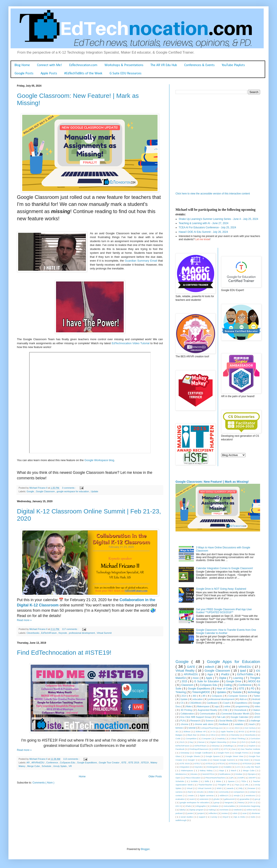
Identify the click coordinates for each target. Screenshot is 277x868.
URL (247, 785)
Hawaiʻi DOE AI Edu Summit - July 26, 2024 (203, 232)
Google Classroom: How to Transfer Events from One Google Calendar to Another (226, 631)
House (257, 760)
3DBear (187, 731)
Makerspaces (188, 770)
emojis (237, 795)
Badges (179, 735)
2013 (237, 728)
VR (70, 766)
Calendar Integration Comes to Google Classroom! (224, 568)
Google (31, 491)
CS (182, 703)
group (217, 802)
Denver (202, 742)
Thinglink (255, 678)
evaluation (180, 799)
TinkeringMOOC (202, 692)
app (217, 706)
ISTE (124, 763)
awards (231, 788)
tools (253, 817)
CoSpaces (217, 696)
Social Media (226, 721)
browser (252, 788)
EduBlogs (229, 746)
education (198, 699)
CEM (223, 735)
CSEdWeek (195, 703)
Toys (237, 785)
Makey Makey (207, 770)
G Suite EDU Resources (125, 73)
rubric (235, 813)
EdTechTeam (201, 746)
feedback (224, 724)
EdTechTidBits (246, 674)
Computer (207, 738)
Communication (208, 714)
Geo (234, 749)
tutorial (192, 728)
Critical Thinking (238, 738)
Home (82, 776)
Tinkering (181, 692)
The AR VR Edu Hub (164, 65)
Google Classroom (46, 491)
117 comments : (70, 629)
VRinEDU (245, 667)
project (201, 813)
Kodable (228, 767)
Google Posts (24, 73)
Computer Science (238, 696)
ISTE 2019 (134, 763)
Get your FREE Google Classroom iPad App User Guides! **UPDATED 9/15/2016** (224, 611)
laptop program (197, 810)
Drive (234, 742)
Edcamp (216, 746)
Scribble (195, 781)
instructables (230, 806)
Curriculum (255, 738)
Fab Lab (221, 717)
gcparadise (245, 799)
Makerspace (204, 706)
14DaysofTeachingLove (212, 728)
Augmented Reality (208, 710)
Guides (204, 760)
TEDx (244, 781)
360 (195, 696)
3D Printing (187, 710)
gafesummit (230, 799)
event (192, 799)
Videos (242, 721)
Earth (253, 742)
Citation (256, 710)
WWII (219, 788)
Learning (239, 678)
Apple (209, 678)
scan (245, 813)
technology (254, 692)
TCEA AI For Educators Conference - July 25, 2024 (207, 227)
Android (256, 699)
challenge (255, 721)
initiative (215, 806)
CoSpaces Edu (68, 763)
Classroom (188, 685)
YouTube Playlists (233, 65)
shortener (256, 813)
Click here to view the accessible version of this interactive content (213, 194)
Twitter (257, 696)
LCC (238, 767)
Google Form (224, 753)
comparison (239, 792)
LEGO (257, 717)
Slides (219, 781)
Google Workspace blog (99, 460)
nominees (224, 810)
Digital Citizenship (218, 742)
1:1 (229, 728)
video (257, 706)
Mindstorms (181, 774)
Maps (222, 770)
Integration (185, 767)
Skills (207, 781)
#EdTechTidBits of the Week (83, 73)
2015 (185, 681)
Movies (194, 774)
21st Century (250, 728)
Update (95, 491)
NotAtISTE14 (209, 774)
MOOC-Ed (254, 681)
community (224, 792)
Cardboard (212, 703)
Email (241, 746)
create (191, 795)
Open (178, 778)
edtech (210, 667)
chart (190, 792)
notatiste (239, 724)
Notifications (225, 774)
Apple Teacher (227, 731)
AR (28, 763)
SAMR (241, 778)
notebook (238, 810)
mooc (196, 678)
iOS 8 (178, 806)
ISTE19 (145, 763)
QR (232, 778)
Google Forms (242, 753)
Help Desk (244, 760)
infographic (201, 806)
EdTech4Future (49, 633)
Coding (228, 685)
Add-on (244, 699)
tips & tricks (240, 817)
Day (192, 742)
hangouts (229, 802)
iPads (189, 806)
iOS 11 (253, 802)
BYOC (242, 731)
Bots (204, 735)
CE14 (213, 735)
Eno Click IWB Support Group (196, 717)
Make (189, 706)
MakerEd (181, 678)
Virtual (190, 788)
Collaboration (188, 714)
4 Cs (214, 731)
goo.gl (257, 799)
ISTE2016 (233, 763)
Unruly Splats (60, 766)
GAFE (192, 667)
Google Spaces (213, 756)
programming (243, 706)
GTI (226, 749)
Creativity (221, 738)
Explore (252, 746)
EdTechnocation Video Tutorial (131, 343)
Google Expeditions (87, 763)
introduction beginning (250, 806)
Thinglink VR (224, 785)
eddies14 (224, 795)
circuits (200, 792)
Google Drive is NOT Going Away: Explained (221, 589)
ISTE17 (198, 763)
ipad (243, 671)
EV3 (244, 742)
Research (195, 721)
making (212, 810)
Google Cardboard (204, 753)
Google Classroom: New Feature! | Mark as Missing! (212, 482)
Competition (192, 738)
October (239, 774)
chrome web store (204, 724)
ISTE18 (209, 763)
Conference (53, 763)
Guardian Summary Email (141, 261)
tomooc (180, 728)
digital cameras (207, 795)
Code (178, 738)
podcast (179, 813)
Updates (222, 692)
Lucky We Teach (253, 767)
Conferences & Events (199, 65)
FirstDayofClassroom (199, 749)
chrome (185, 724)
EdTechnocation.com (83, 65)
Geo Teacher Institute (250, 749)
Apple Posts (49, 73)
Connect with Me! (49, 65)
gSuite (217, 799)
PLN (183, 721)
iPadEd (226, 674)
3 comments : (69, 488)
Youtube (237, 692)
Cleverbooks (33, 633)
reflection (213, 813)
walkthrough (181, 820)
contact (253, 792)
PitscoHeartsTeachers (215, 778)
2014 (184, 696)
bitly (241, 788)
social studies (187, 817)
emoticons (251, 795)
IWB (258, 763)
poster (190, 813)
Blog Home (22, 65)
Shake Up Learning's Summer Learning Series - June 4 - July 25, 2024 (218, 219)
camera (179, 792)
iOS (258, 671)
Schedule (47, 766)
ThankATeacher (206, 785)
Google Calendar (240, 717)
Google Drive (234, 681)
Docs (257, 714)
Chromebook (240, 710)
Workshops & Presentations (124, 65)
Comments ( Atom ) (43, 783)
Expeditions (242, 703)
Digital (223, 678)
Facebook (180, 749)
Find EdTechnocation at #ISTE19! (64, 652)
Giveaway (185, 753)
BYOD (253, 731)
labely (183, 810)
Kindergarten (213, 767)
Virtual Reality (186, 671)
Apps (211, 674)
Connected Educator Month (236, 714)
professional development (82, 633)
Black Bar (192, 735)
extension (204, 799)
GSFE (216, 749)
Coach (227, 703)
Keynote (63, 633)
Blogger (145, 849)
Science (210, 721)
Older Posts (155, 776)
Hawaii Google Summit (224, 760)
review (225, 813)
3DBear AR (201, 731)
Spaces (232, 781)
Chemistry (235, 735)
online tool (252, 810)
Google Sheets (193, 756)
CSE (226, 710)
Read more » (24, 620)
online (228, 706)
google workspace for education (73, 491)
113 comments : (72, 759)
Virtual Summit (104, 633)
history (241, 802)
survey (215, 817)
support (203, 817)
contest (179, 795)
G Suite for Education (207, 681)
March (234, 770)
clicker (211, 792)
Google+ (192, 760)
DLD (182, 742)
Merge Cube (34, 766)
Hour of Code (225, 689)
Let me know (203, 239)
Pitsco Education (193, 778)
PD (253, 689)
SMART (252, 778)
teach (252, 724)
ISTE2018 (247, 763)
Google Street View (235, 756)
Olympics (252, 774)
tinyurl (226, 817)
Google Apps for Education (233, 662)
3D (177, 731)
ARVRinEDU (38, 763)
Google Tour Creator (109, 763)
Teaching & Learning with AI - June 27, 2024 (204, 223)
